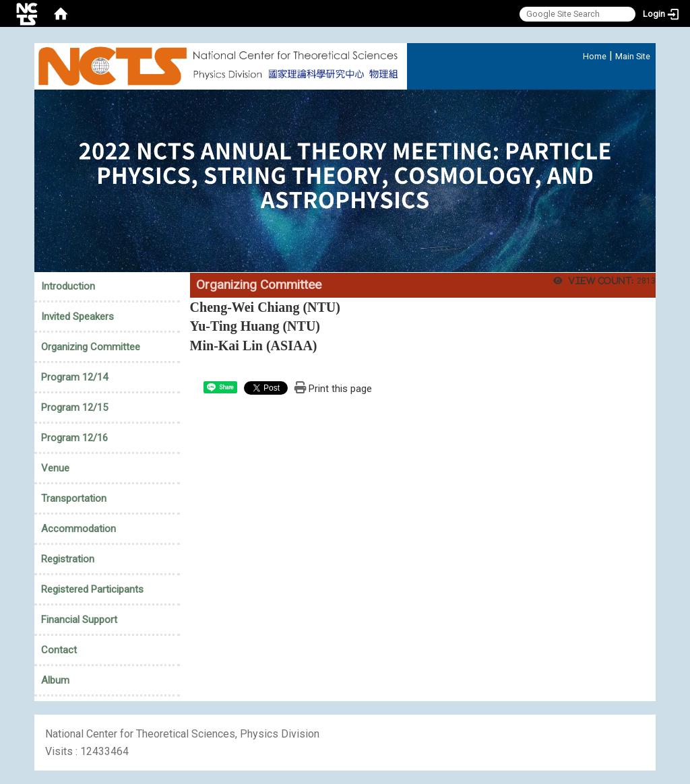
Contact (59, 650)
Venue (55, 468)
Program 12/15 (74, 407)
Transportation (74, 498)
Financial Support (79, 620)
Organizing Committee (91, 347)
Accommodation (79, 529)
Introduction (68, 286)
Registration (68, 559)
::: (576, 54)
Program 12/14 (74, 377)
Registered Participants (92, 589)
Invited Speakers (77, 317)
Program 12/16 (74, 438)
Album (55, 680)
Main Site (633, 56)
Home (595, 56)
